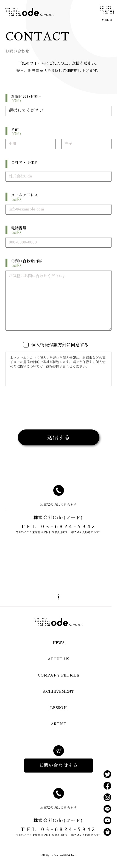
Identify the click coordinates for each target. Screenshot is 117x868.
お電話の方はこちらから (58, 505)
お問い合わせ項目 (61, 98)
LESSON (59, 708)
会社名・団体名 (24, 163)
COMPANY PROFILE (59, 675)
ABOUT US (59, 659)
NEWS (59, 643)
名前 (61, 132)
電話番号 (61, 230)
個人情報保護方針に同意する (60, 345)
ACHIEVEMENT (59, 692)
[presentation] (59, 420)
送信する (59, 437)
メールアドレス (61, 197)
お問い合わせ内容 (61, 263)
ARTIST (59, 724)
